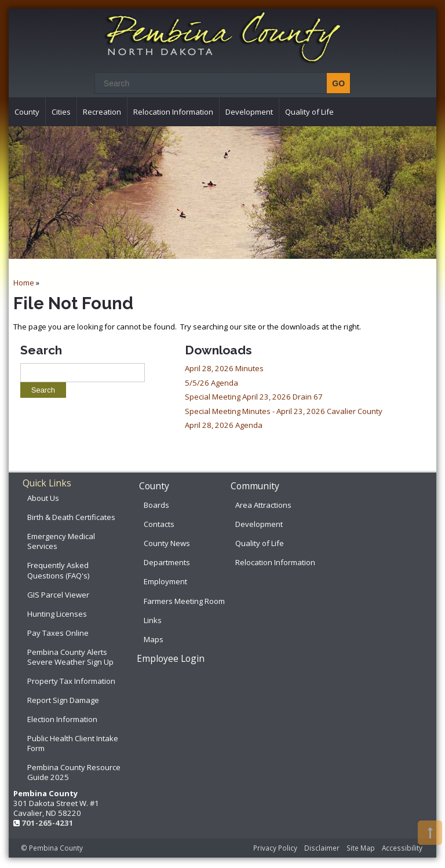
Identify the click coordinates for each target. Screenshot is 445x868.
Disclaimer (322, 848)
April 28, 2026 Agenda (224, 425)
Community (255, 486)
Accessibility (402, 848)
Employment (165, 581)
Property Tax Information (71, 681)
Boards (156, 505)
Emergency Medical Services (61, 541)
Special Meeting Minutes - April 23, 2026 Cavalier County (284, 411)
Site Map (361, 848)
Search (41, 350)
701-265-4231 (48, 823)
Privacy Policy (275, 848)
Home (24, 283)
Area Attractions (263, 505)
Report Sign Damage (63, 700)
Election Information (62, 719)
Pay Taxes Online (58, 633)
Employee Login (171, 658)
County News (167, 543)
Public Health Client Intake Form (73, 743)
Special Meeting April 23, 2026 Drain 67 (254, 397)
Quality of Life (309, 112)
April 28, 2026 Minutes (224, 368)
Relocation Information (173, 112)
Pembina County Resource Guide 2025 (74, 772)
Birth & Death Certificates (71, 517)
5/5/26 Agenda (211, 383)
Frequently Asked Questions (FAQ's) (58, 570)
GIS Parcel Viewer (58, 595)
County (27, 112)
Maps (154, 639)
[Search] (219, 83)
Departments (167, 562)
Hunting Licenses (57, 614)
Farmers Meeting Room (184, 601)
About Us (43, 498)
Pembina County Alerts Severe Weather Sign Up (70, 657)
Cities (61, 112)
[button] (430, 833)
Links (153, 620)
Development (249, 112)
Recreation (102, 112)
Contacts (159, 524)
